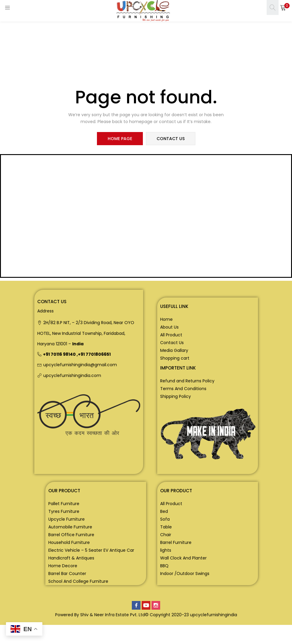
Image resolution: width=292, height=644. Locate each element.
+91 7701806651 (94, 354)
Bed (164, 511)
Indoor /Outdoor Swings (185, 574)
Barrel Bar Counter (67, 574)
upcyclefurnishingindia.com (72, 375)
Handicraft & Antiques (71, 558)
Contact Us (172, 343)
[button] (283, 7)
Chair (166, 535)
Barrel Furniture (176, 542)
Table (166, 527)
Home (166, 319)
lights (166, 550)
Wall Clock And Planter (183, 558)
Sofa (165, 519)
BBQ (164, 566)
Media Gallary (174, 350)
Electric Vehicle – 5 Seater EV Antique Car (91, 550)
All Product (171, 335)
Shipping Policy (176, 396)
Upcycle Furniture (67, 519)
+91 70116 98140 (59, 354)
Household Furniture (69, 542)
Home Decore (63, 566)
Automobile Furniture (70, 527)
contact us (171, 139)
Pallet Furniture (64, 504)
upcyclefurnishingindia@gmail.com (80, 365)
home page (120, 139)
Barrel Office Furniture (71, 535)
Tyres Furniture (64, 511)
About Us (169, 327)
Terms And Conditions (183, 389)
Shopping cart (175, 358)
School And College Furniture (78, 581)
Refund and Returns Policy (187, 381)
